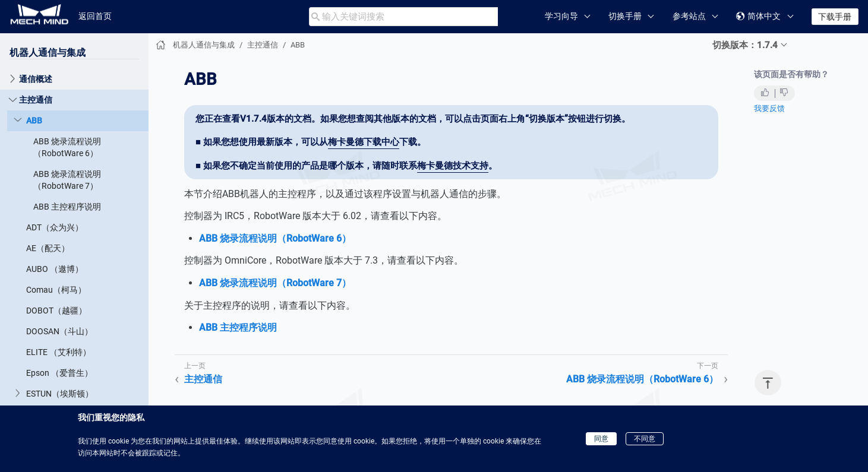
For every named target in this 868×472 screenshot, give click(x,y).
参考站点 (689, 16)
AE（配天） (48, 248)
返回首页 (95, 16)
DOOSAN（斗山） (59, 331)
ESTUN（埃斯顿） (60, 394)
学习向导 (561, 16)
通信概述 (36, 79)
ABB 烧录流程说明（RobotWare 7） (67, 180)
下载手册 (835, 17)
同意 (601, 439)
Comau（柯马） (56, 290)
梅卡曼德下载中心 (364, 142)
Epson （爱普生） (59, 373)
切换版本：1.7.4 (745, 45)
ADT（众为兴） (55, 227)
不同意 (645, 439)
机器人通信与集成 (48, 53)
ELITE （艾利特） (59, 352)
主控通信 (36, 100)
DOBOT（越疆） (56, 311)
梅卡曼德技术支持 (453, 166)
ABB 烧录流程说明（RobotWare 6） (67, 147)
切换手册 (625, 16)
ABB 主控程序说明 (67, 207)
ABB (34, 121)
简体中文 (758, 16)
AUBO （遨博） (55, 269)
